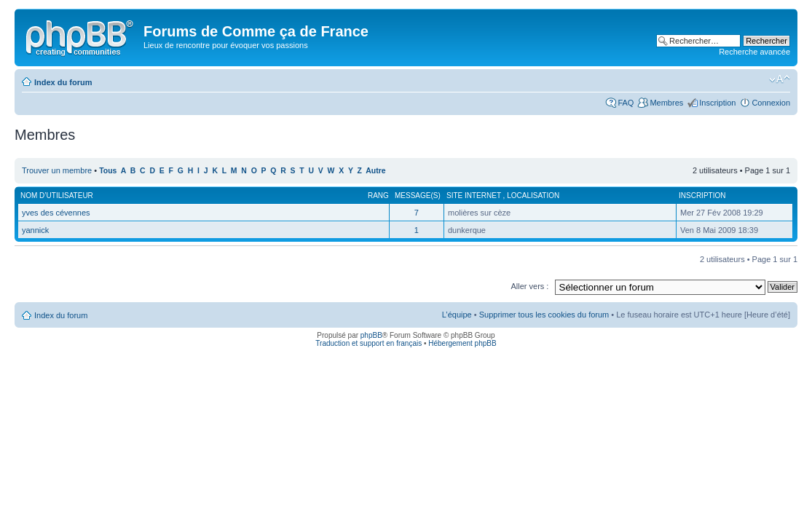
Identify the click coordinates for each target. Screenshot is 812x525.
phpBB (371, 335)
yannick (35, 230)
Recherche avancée (754, 52)
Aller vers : (529, 286)
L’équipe (457, 315)
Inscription (717, 103)
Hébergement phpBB (462, 343)
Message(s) (418, 196)
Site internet (475, 196)
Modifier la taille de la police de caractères (780, 79)
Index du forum (63, 82)
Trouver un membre (58, 170)
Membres (666, 103)
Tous (108, 171)
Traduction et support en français (368, 343)
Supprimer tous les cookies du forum (544, 315)
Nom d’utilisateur (57, 196)
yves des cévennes (56, 213)
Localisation (533, 196)
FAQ (626, 103)
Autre (375, 171)
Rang (378, 196)
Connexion (771, 103)
